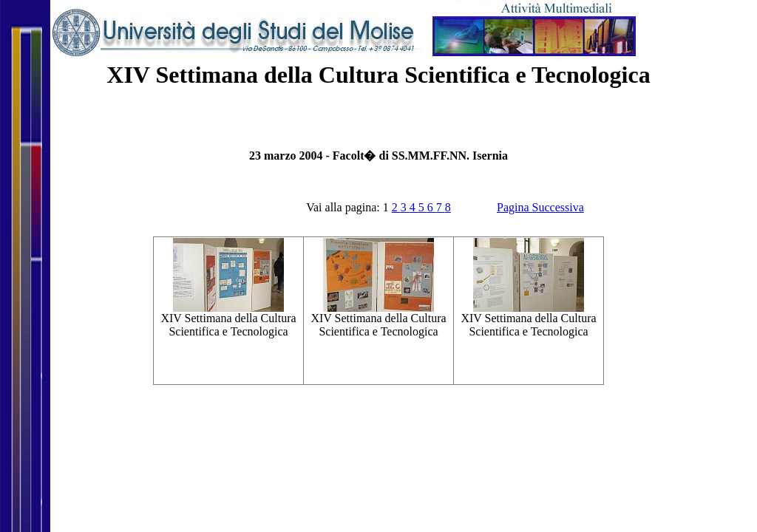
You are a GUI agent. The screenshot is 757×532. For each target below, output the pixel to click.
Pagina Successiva (540, 207)
